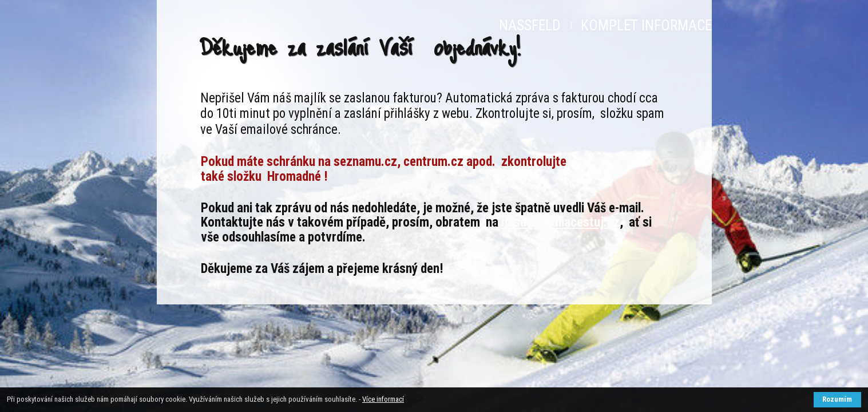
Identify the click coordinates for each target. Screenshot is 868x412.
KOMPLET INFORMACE (646, 25)
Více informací (383, 399)
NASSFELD (530, 25)
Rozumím (837, 399)
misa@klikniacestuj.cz (560, 222)
